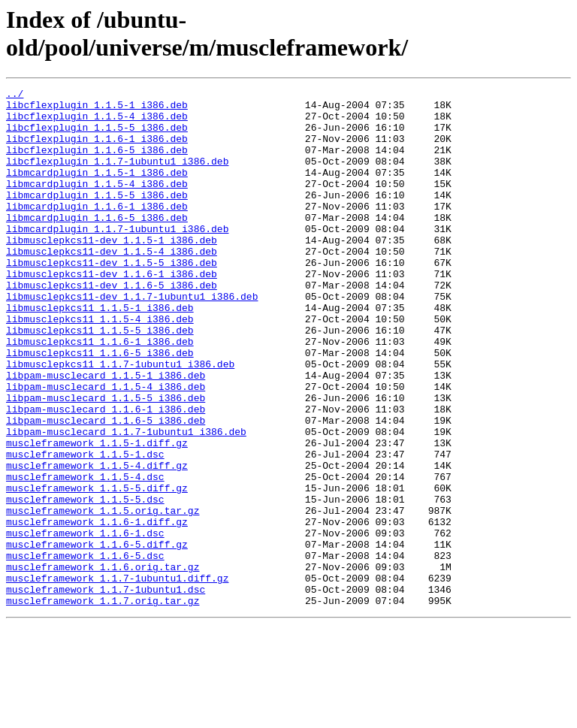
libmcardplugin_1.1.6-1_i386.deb (97, 231)
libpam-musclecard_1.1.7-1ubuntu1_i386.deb (126, 501)
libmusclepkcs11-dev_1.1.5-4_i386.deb (112, 285)
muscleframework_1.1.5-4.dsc (85, 555)
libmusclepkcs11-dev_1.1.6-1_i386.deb (112, 312)
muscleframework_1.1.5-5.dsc (85, 582)
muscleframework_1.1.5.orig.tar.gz (103, 596)
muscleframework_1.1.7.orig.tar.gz (103, 704)
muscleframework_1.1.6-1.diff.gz (97, 609)
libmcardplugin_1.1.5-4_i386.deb (97, 204)
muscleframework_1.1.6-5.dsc (85, 650)
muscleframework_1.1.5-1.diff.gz (97, 515)
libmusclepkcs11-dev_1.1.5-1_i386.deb (112, 271)
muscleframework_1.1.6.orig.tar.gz (103, 663)
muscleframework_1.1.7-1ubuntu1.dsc (106, 690)
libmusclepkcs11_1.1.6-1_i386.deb (100, 393)
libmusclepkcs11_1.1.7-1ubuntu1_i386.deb (120, 420)
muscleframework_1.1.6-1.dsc (85, 623)
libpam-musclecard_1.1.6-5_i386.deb (106, 488)
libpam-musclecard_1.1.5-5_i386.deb (106, 461)
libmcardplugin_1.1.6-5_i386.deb (97, 244)
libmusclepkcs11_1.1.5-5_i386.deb (100, 379)
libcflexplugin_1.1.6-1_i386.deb (97, 150)
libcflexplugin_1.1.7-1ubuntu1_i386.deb (117, 177)
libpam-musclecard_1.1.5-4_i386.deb (106, 447)
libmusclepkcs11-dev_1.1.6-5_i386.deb (112, 325)
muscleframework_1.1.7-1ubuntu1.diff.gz (117, 677)
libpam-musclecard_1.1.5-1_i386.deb (106, 433)
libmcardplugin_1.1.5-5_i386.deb (97, 217)
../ (15, 95)
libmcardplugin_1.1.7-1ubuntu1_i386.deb (117, 258)
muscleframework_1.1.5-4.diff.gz (97, 542)
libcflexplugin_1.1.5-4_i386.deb (97, 122)
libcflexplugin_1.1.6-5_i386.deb (97, 163)
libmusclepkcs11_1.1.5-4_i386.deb (100, 366)
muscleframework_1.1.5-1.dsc (85, 528)
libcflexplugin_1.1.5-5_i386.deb (97, 136)
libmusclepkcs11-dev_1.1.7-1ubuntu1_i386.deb (132, 339)
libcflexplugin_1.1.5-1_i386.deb (97, 109)
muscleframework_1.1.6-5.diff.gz (97, 636)
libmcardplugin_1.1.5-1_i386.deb (97, 190)
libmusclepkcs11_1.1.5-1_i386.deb (100, 352)
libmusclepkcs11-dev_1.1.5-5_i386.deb (112, 298)
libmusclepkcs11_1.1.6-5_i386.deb (100, 406)
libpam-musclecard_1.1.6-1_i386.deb (106, 474)
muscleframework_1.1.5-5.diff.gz (97, 569)
